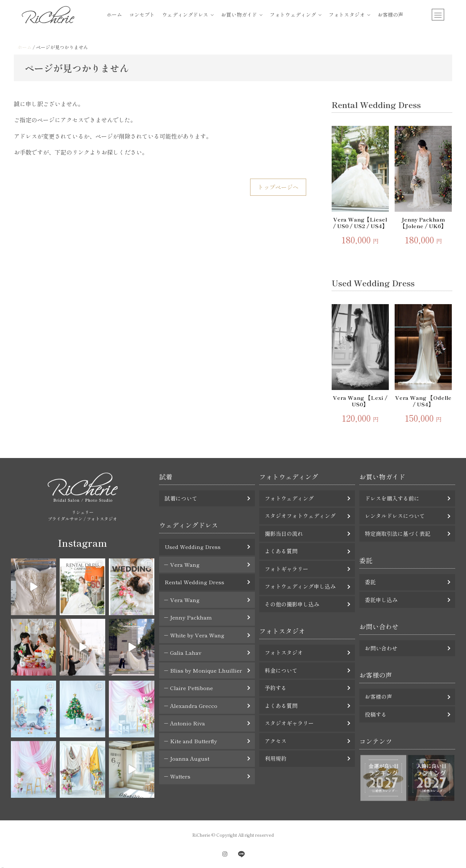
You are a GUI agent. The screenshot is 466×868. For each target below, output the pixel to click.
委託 (370, 582)
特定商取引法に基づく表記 (398, 533)
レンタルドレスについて (395, 516)
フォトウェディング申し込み (300, 586)
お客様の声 (390, 15)
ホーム (114, 15)
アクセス (276, 741)
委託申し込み (381, 600)
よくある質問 (281, 551)
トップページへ (278, 187)
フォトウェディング (293, 15)
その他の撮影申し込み (292, 604)
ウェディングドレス (185, 15)
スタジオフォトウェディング (300, 516)
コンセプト (142, 15)
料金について (281, 670)
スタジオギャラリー (289, 723)
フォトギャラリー (287, 569)
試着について (181, 498)
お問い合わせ (381, 648)
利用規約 (276, 758)
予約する (276, 688)
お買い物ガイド (239, 15)
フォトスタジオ (347, 15)
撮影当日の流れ (284, 533)
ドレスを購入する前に (392, 498)
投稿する (376, 714)
